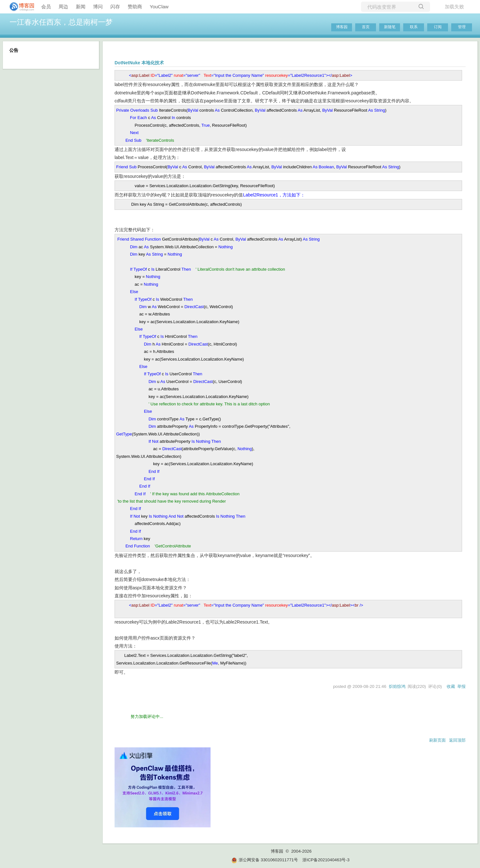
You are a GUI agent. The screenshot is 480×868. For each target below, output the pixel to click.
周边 (63, 7)
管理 (462, 27)
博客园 (342, 27)
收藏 (451, 686)
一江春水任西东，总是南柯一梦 (61, 22)
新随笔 (390, 27)
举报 (461, 686)
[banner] (19, 7)
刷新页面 (437, 740)
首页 (366, 27)
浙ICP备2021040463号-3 (326, 860)
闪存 (115, 7)
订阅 (438, 27)
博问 (98, 7)
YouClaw (159, 7)
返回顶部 (457, 740)
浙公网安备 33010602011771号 (265, 860)
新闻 (81, 7)
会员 (46, 7)
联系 (414, 27)
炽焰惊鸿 (397, 686)
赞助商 (135, 7)
